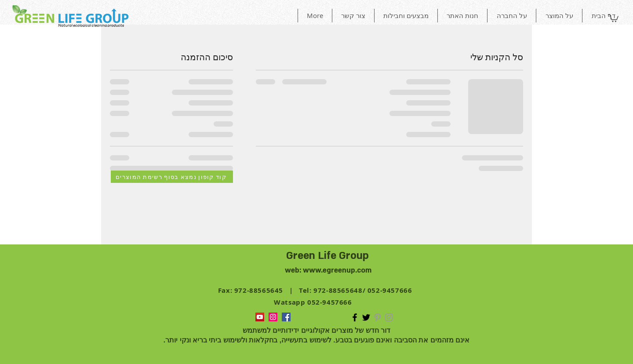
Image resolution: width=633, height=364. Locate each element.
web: (294, 270)
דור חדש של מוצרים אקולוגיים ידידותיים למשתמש (317, 330)
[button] (613, 18)
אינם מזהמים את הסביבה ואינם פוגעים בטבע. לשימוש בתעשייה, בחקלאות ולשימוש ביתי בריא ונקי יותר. (317, 340)
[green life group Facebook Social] (286, 317)
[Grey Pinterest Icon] (378, 317)
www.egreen (325, 270)
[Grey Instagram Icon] (389, 317)
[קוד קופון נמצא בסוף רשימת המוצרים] (172, 177)
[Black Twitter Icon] (366, 317)
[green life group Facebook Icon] (355, 317)
